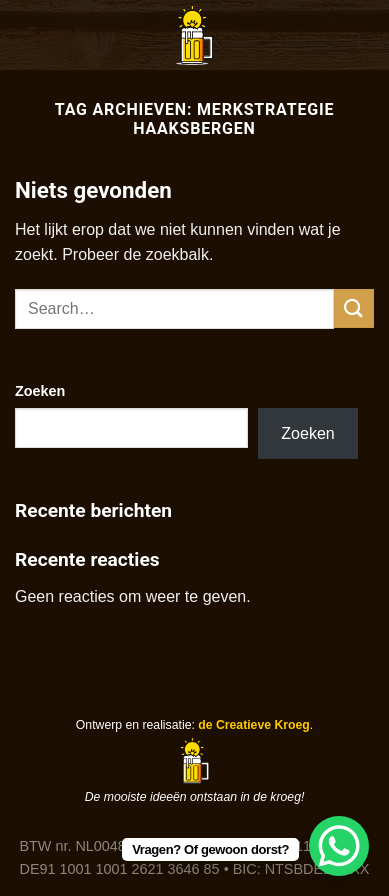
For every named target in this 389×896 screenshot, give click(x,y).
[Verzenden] (354, 308)
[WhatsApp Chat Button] (339, 846)
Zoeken (40, 391)
